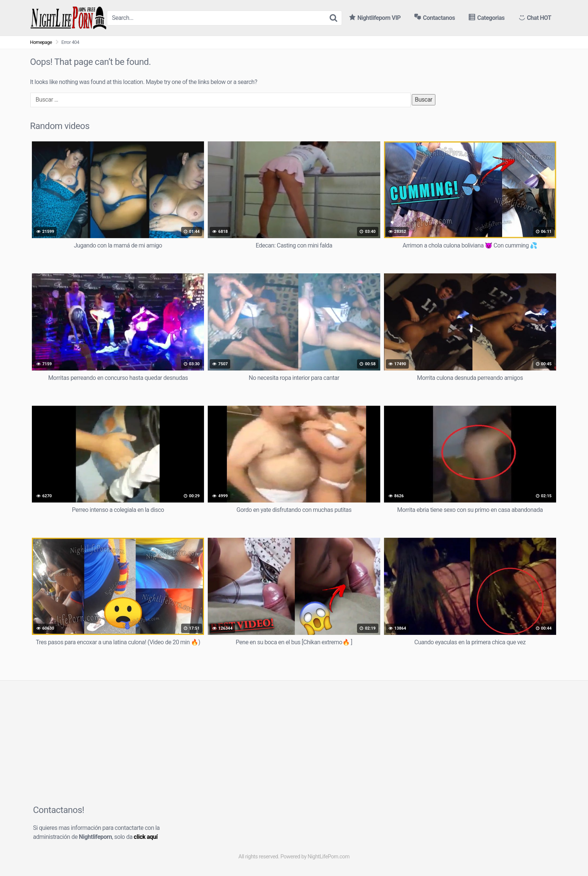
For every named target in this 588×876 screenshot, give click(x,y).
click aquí (146, 837)
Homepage (41, 42)
